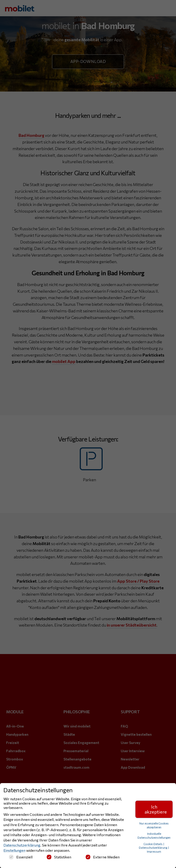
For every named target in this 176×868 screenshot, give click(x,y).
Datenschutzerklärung (22, 845)
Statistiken (59, 857)
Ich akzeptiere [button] (156, 809)
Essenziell (21, 857)
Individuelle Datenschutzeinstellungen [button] (154, 835)
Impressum (154, 851)
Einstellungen (14, 850)
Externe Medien (103, 857)
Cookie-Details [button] (153, 844)
